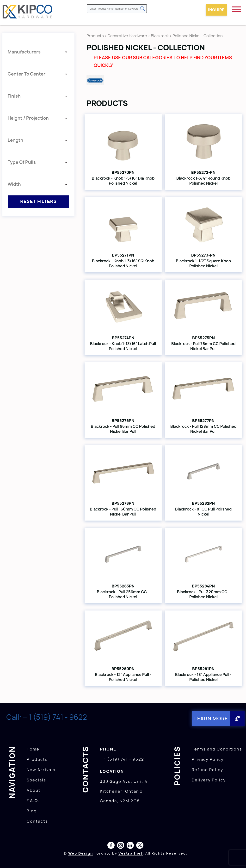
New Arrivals (41, 769)
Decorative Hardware (127, 36)
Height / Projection (28, 118)
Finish (14, 96)
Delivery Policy (209, 780)
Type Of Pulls (22, 162)
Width (14, 184)
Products (95, 36)
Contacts (37, 821)
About (34, 790)
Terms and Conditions (217, 749)
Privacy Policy (208, 759)
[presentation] (237, 857)
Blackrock (160, 36)
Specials (36, 780)
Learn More (211, 718)
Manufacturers (24, 52)
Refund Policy (207, 769)
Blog (32, 811)
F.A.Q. (33, 800)
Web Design (81, 853)
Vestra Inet (131, 853)
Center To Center (27, 74)
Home (33, 749)
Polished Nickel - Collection (198, 36)
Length (15, 140)
